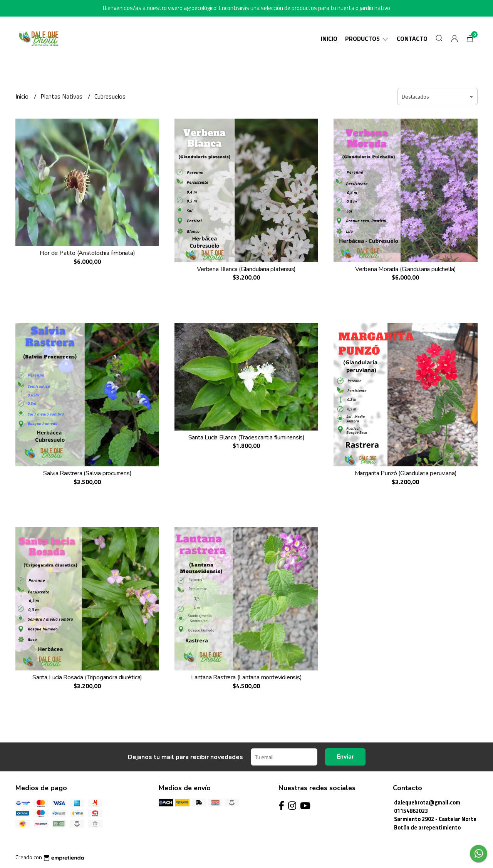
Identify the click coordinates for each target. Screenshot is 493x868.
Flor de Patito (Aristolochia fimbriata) (87, 253)
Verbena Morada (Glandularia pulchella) (406, 269)
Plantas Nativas (62, 96)
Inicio (329, 39)
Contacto (412, 39)
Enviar (345, 757)
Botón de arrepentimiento (427, 828)
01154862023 (411, 811)
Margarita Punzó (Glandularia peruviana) (406, 473)
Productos (367, 39)
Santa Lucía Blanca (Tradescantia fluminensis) (247, 437)
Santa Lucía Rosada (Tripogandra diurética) (87, 677)
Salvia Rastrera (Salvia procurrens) (87, 473)
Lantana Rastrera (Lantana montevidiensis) (246, 677)
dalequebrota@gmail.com (427, 803)
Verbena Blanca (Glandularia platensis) (246, 269)
